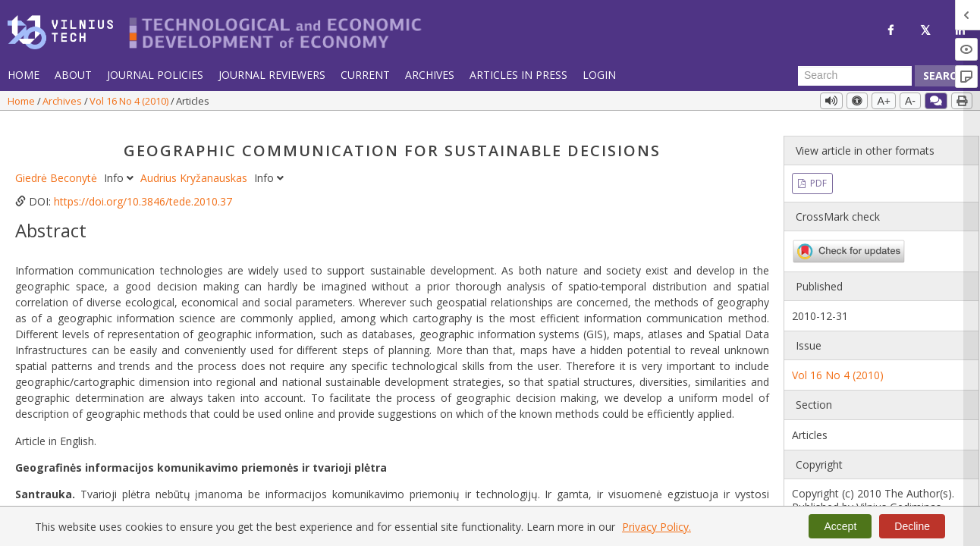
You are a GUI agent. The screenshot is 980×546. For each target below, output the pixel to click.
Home (24, 75)
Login (599, 75)
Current (365, 75)
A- (910, 101)
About (73, 75)
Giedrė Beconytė (58, 167)
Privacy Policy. (656, 527)
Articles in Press (518, 75)
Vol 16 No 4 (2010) (130, 101)
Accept (840, 526)
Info (120, 167)
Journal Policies (155, 75)
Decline (912, 526)
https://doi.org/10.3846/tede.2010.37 (143, 191)
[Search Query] (855, 76)
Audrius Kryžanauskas (195, 167)
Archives (430, 75)
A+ (884, 101)
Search (944, 75)
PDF (817, 173)
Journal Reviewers (272, 75)
